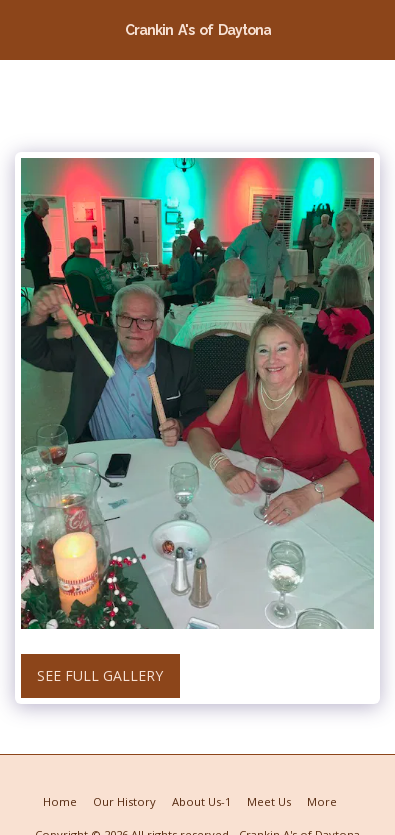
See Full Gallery (100, 675)
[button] (22, 28)
